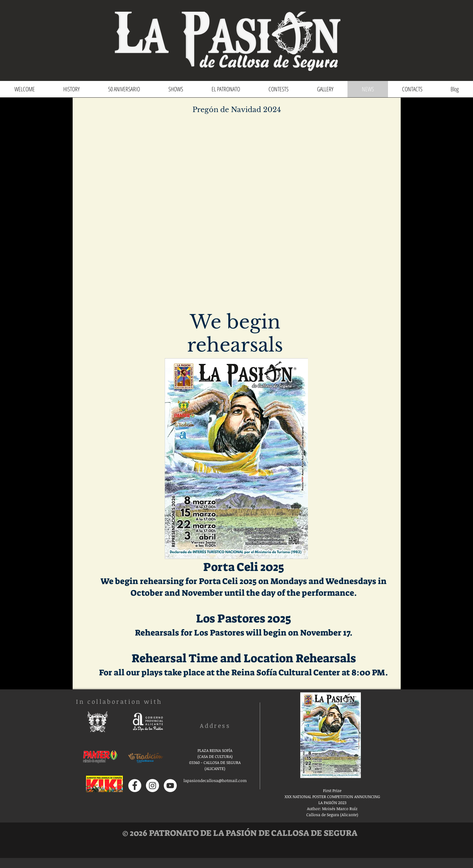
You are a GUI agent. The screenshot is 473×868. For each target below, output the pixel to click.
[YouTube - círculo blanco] (170, 786)
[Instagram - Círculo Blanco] (152, 786)
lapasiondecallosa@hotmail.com (215, 780)
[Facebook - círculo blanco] (135, 786)
